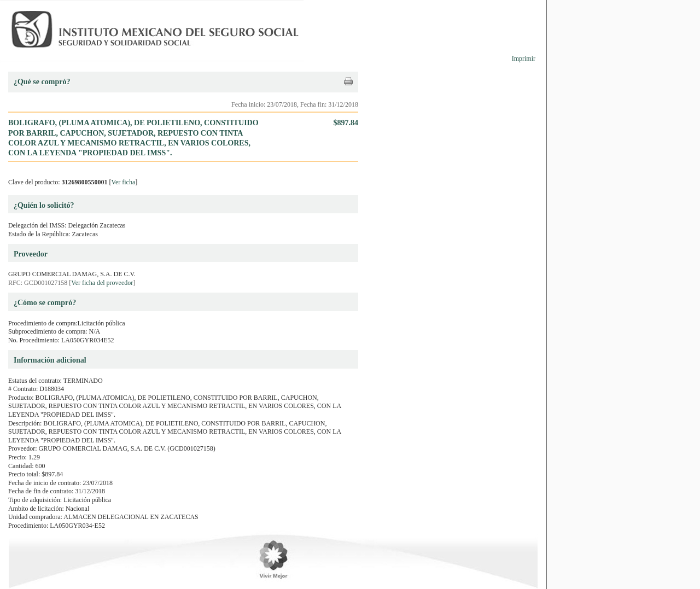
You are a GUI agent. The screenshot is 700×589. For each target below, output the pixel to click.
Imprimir (524, 59)
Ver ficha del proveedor (102, 283)
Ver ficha (124, 182)
